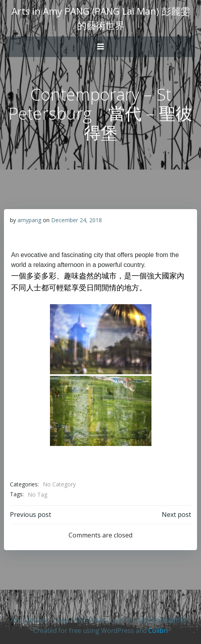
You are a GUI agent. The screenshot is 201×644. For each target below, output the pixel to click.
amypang (29, 220)
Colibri (158, 631)
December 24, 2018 (77, 220)
